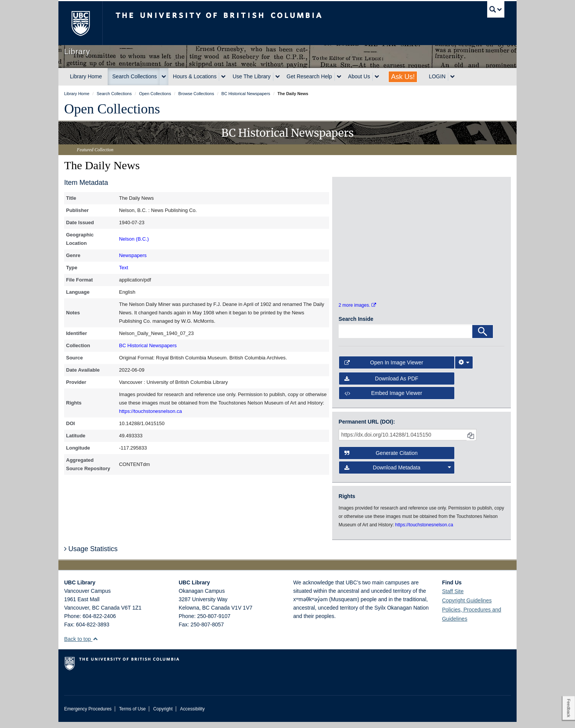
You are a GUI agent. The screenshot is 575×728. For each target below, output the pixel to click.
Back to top (81, 645)
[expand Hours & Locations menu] (223, 77)
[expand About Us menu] (377, 77)
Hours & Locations (195, 76)
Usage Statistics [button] (91, 555)
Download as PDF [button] (381, 385)
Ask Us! (403, 77)
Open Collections (112, 109)
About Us (359, 76)
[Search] (483, 338)
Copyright (163, 715)
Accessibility (192, 715)
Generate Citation (381, 459)
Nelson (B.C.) (134, 239)
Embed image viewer (383, 400)
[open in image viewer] (359, 214)
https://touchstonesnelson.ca (151, 411)
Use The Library (251, 76)
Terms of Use (132, 715)
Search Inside (356, 325)
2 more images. (357, 312)
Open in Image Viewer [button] (384, 369)
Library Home (86, 76)
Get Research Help (309, 76)
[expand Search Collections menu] (164, 77)
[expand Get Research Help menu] (339, 77)
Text (124, 268)
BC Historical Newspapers (148, 345)
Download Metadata (398, 474)
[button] (95, 645)
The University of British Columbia (80, 23)
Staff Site (453, 597)
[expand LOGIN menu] (452, 77)
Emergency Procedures (88, 715)
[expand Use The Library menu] (278, 77)
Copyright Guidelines (467, 607)
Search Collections (135, 76)
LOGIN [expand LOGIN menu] (437, 76)
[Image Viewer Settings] (464, 369)
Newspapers (133, 255)
